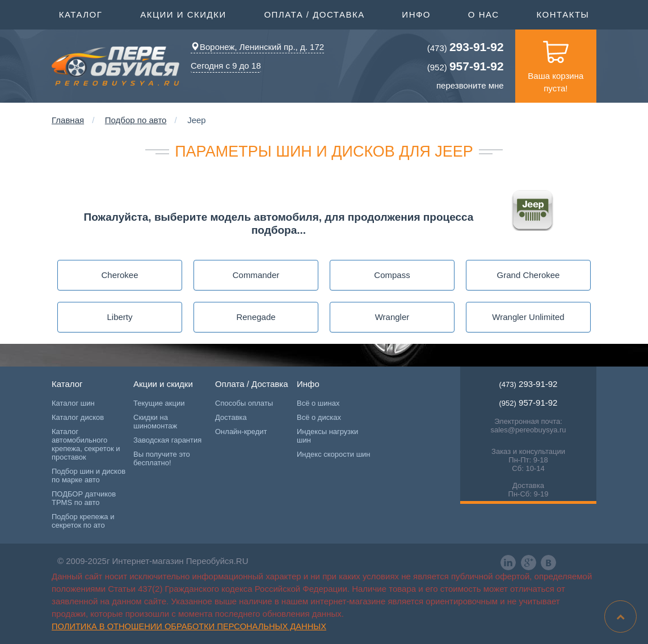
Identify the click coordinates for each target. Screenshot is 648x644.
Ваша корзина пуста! (556, 61)
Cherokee (119, 275)
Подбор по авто (136, 120)
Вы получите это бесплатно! (162, 458)
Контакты (563, 14)
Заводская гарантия (167, 440)
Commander (256, 275)
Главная (68, 120)
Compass (392, 275)
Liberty (119, 317)
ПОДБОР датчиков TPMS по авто (84, 498)
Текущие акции (159, 403)
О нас (484, 14)
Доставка (231, 417)
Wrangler (392, 317)
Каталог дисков (78, 417)
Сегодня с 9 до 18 (226, 66)
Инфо (416, 14)
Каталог (81, 14)
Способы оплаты (244, 403)
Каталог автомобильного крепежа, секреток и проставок (86, 444)
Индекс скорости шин (334, 454)
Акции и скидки (183, 14)
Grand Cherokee (529, 275)
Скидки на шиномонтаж (155, 422)
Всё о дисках (319, 417)
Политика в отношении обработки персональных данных (189, 626)
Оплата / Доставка (314, 14)
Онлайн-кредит (241, 432)
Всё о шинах (318, 403)
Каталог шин (73, 403)
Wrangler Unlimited (528, 317)
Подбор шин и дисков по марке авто (89, 475)
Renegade (256, 317)
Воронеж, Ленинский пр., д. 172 (257, 47)
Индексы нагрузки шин (327, 436)
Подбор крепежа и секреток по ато (83, 521)
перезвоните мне (470, 85)
